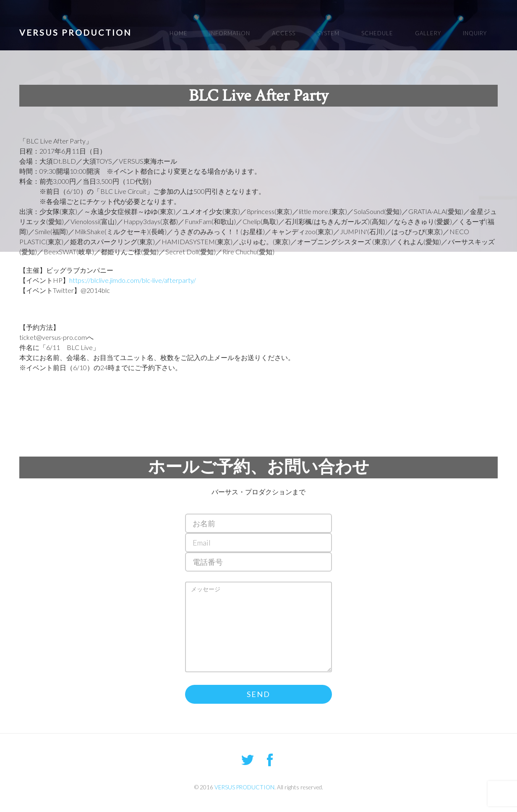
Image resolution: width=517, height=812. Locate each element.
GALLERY (428, 33)
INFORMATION (230, 33)
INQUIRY (475, 33)
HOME (179, 33)
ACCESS (284, 33)
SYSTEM (328, 33)
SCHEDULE (377, 33)
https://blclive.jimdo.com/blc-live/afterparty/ (133, 280)
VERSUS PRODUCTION (76, 32)
